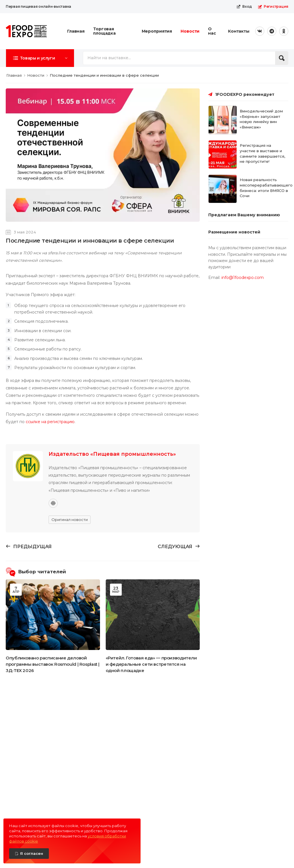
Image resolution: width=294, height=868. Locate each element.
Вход (244, 7)
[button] (40, 58)
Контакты (239, 31)
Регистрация (273, 7)
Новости (190, 31)
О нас (212, 31)
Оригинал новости (70, 520)
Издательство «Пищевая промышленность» (112, 454)
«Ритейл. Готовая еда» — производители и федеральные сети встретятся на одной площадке (151, 664)
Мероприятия (157, 31)
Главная (76, 31)
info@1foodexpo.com (243, 278)
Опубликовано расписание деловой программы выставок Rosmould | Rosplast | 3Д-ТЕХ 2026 (53, 664)
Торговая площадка (104, 31)
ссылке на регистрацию (50, 422)
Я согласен (32, 853)
